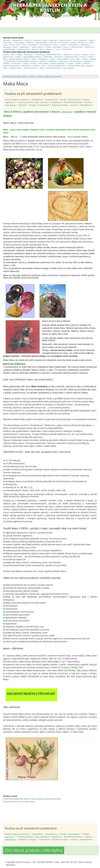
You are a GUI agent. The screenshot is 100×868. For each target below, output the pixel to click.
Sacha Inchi (89, 36)
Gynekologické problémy (32, 45)
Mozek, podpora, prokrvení (27, 50)
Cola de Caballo (42, 31)
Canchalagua (19, 31)
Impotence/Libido (72, 45)
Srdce (43, 54)
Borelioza (67, 43)
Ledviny (85, 48)
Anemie (6, 43)
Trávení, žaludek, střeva (57, 54)
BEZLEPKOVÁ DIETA (54, 43)
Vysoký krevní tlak (30, 57)
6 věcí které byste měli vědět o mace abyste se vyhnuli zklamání (32, 787)
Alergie (19, 43)
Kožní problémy (63, 48)
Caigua (91, 29)
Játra (5, 48)
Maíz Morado (73, 33)
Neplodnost (63, 50)
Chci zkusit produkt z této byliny (34, 839)
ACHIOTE (28, 29)
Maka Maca (85, 33)
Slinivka (36, 54)
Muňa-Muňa (25, 36)
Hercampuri (82, 31)
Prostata (70, 52)
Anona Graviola (65, 29)
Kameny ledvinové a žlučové (19, 48)
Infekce (91, 45)
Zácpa (42, 57)
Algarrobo (54, 29)
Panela (48, 36)
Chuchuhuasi (33, 33)
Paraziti (33, 52)
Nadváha (43, 50)
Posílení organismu (58, 52)
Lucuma (63, 33)
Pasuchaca (57, 36)
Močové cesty (10, 50)
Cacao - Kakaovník (80, 29)
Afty (13, 43)
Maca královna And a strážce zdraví (19, 790)
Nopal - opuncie (37, 36)
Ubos (42, 38)
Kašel (34, 48)
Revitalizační (26, 54)
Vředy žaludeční (15, 57)
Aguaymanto (17, 29)
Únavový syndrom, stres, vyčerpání (80, 54)
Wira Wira (7, 29)
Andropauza (28, 43)
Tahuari (35, 38)
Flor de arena (63, 31)
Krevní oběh (75, 48)
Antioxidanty (40, 43)
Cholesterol (58, 45)
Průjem (78, 52)
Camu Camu (8, 31)
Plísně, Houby (43, 52)
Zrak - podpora (68, 57)
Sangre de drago (9, 38)
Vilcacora (50, 38)
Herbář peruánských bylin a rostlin (19, 65)
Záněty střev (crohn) (53, 57)
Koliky (53, 48)
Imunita (83, 45)
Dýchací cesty (8, 45)
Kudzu (56, 33)
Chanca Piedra (15, 33)
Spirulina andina (24, 38)
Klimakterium (43, 48)
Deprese (85, 43)
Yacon (57, 38)
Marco (16, 36)
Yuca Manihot (67, 38)
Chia (24, 33)
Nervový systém (76, 50)
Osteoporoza (16, 52)
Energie (18, 45)
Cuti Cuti (53, 31)
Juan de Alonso (46, 33)
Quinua (66, 36)
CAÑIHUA (30, 31)
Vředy (5, 57)
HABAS (73, 31)
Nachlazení (53, 50)
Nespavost (88, 50)
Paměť (26, 52)
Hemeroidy (48, 45)
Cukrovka (76, 43)
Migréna (93, 48)
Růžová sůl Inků (77, 36)
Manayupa (7, 36)
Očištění (6, 52)
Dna (92, 43)
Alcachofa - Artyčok (40, 29)
